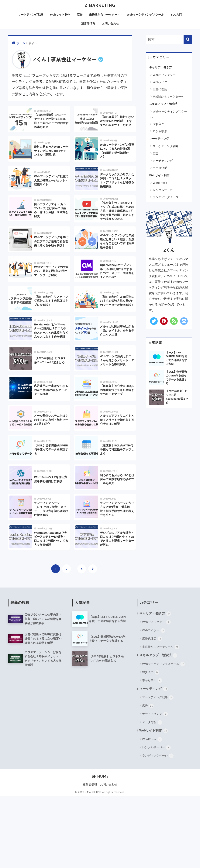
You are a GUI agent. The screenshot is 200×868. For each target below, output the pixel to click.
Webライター (161, 82)
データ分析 (160, 168)
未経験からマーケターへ (105, 15)
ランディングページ (166, 197)
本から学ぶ (160, 131)
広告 (80, 15)
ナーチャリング (163, 161)
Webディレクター (164, 75)
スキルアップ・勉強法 (163, 104)
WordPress (160, 183)
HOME (100, 848)
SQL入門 (176, 15)
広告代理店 (160, 89)
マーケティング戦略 (31, 15)
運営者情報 (88, 24)
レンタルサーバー (164, 190)
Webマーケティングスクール (145, 15)
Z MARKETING (100, 5)
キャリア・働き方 (160, 67)
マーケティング (159, 139)
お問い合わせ (110, 24)
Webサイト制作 (60, 15)
